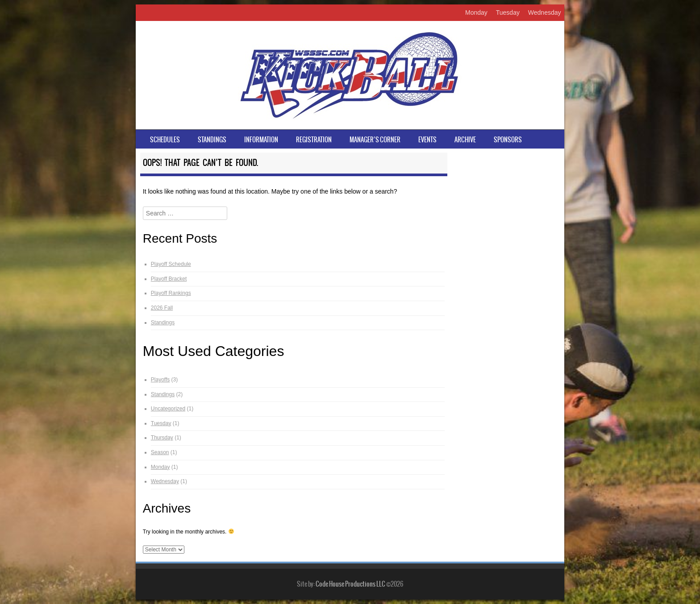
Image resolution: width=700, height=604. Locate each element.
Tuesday (508, 12)
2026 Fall (162, 308)
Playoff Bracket (169, 279)
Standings (212, 140)
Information (261, 140)
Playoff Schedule (171, 264)
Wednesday (545, 12)
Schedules (165, 140)
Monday (476, 12)
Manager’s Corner (375, 140)
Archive (465, 140)
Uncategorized (168, 409)
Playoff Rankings (171, 293)
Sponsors (508, 140)
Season (160, 452)
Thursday (162, 438)
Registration (314, 140)
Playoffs (160, 380)
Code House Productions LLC (350, 584)
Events (427, 140)
